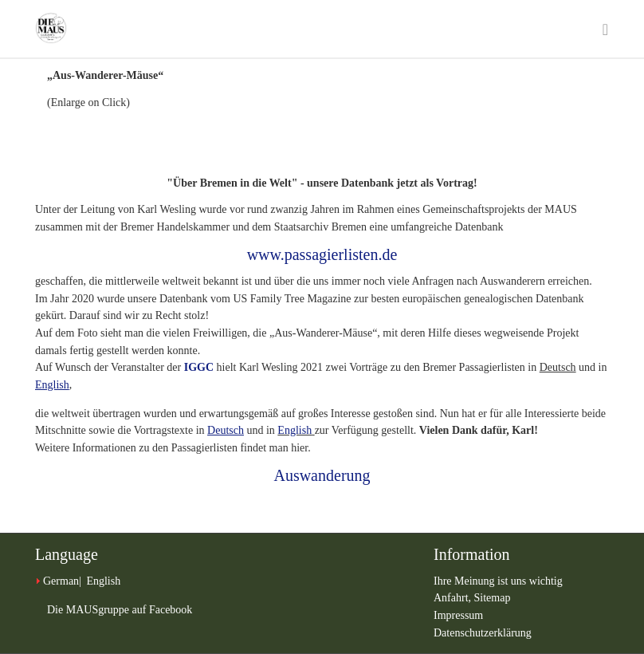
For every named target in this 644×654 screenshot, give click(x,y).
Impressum (458, 615)
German (61, 581)
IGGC (199, 367)
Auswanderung (322, 475)
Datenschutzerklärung (483, 633)
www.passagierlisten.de (322, 254)
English (295, 430)
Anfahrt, (454, 598)
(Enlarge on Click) (88, 102)
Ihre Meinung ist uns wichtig (498, 581)
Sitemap (493, 598)
